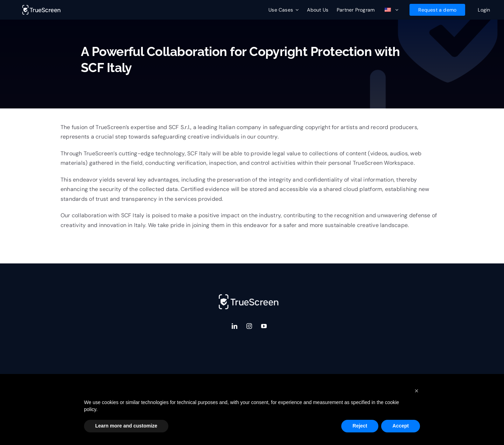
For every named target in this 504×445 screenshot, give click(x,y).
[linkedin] (234, 326)
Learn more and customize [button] (126, 426)
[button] (416, 391)
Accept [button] (401, 426)
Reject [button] (360, 426)
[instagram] (249, 326)
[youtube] (264, 326)
